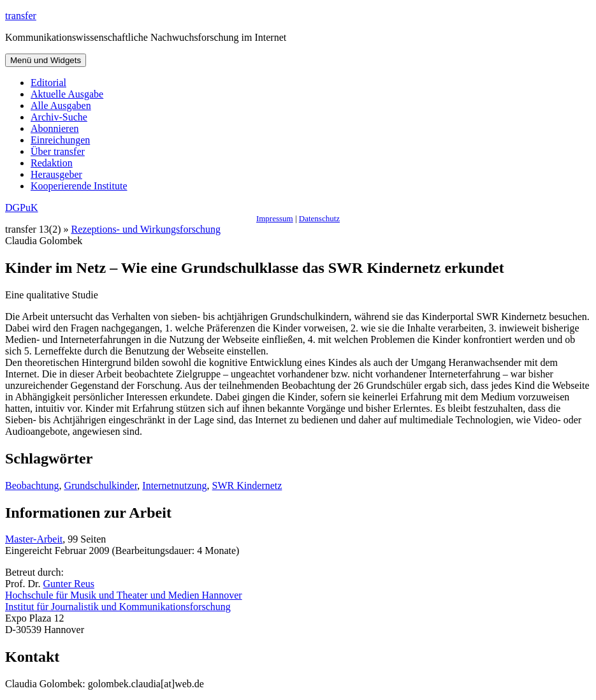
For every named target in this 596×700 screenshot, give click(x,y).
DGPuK (22, 208)
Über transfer (58, 151)
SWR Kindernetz (247, 485)
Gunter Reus (69, 584)
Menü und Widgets (46, 60)
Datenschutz (319, 218)
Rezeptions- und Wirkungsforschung (146, 229)
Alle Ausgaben (61, 106)
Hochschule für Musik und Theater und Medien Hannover (124, 595)
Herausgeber (56, 174)
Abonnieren (55, 128)
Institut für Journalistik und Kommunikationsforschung (118, 607)
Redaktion (52, 163)
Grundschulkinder (100, 485)
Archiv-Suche (59, 117)
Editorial (48, 83)
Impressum (275, 218)
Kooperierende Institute (79, 186)
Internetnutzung (174, 485)
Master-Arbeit (34, 539)
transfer (21, 16)
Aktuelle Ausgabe (67, 94)
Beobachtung (32, 485)
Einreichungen (60, 140)
